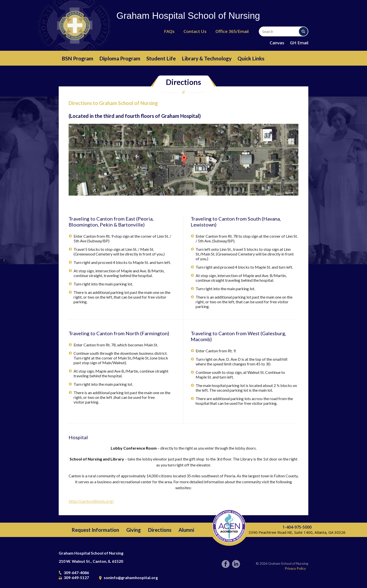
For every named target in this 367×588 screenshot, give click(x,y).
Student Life (161, 58)
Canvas (277, 43)
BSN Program (78, 58)
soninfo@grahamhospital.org (131, 577)
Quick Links (251, 58)
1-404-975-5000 (297, 527)
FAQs (169, 31)
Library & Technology (207, 58)
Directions (160, 530)
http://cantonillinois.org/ (91, 501)
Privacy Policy (295, 568)
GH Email (299, 43)
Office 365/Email (232, 31)
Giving (134, 530)
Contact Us (195, 31)
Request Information (95, 530)
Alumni (186, 530)
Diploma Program (120, 58)
